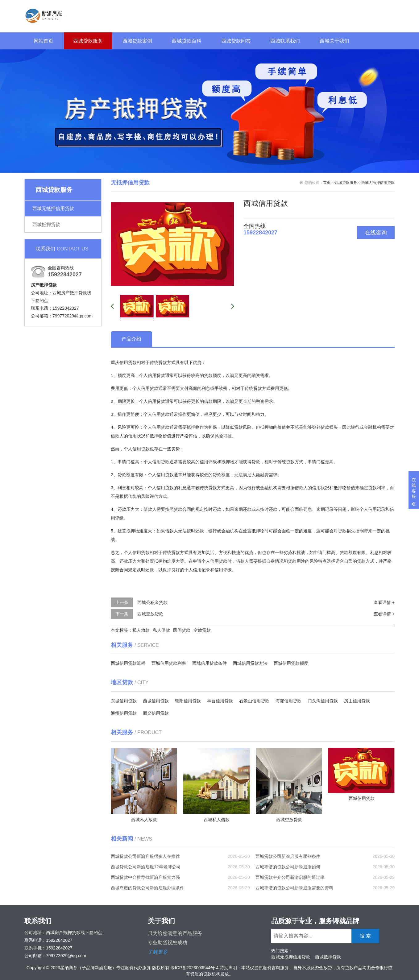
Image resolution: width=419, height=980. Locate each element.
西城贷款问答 (236, 41)
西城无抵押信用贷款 (53, 208)
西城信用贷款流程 (128, 663)
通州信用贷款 (124, 713)
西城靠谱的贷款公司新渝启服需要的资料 (294, 888)
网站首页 (44, 41)
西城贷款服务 (88, 41)
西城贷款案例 (137, 41)
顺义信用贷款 (156, 713)
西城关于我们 (334, 41)
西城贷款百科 (187, 41)
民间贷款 (182, 630)
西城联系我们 (285, 41)
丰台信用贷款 (220, 701)
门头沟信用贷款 (323, 701)
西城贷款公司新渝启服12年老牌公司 (146, 867)
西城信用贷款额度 (291, 663)
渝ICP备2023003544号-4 (195, 968)
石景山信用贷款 (254, 701)
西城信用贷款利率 (169, 663)
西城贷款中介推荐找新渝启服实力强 (145, 877)
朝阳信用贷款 (188, 701)
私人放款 (141, 630)
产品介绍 (131, 339)
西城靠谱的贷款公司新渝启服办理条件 (147, 888)
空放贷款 (202, 630)
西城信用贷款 (156, 701)
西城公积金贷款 (152, 602)
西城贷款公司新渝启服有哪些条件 (288, 856)
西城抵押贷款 (46, 224)
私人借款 (161, 630)
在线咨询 (376, 233)
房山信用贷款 (357, 701)
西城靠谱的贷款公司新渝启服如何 (288, 867)
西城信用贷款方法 (250, 663)
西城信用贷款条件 (209, 663)
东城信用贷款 (124, 701)
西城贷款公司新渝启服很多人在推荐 (145, 856)
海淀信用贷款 (288, 701)
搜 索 (383, 15)
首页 (327, 183)
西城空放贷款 (150, 614)
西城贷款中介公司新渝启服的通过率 (290, 877)
